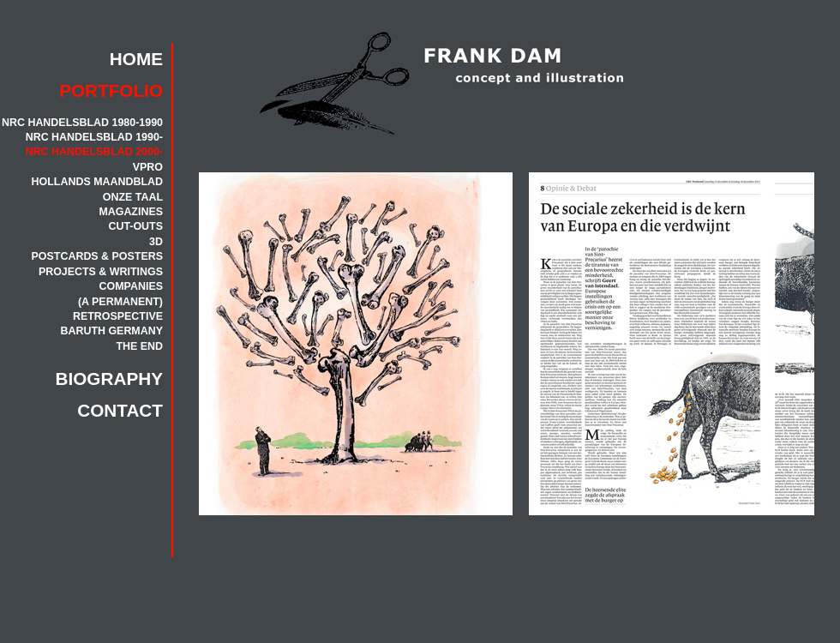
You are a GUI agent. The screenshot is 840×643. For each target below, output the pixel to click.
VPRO (148, 167)
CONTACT (120, 410)
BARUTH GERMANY (111, 331)
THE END (139, 346)
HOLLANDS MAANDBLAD (97, 182)
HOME (136, 59)
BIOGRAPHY (109, 379)
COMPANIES (131, 286)
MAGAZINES (131, 212)
